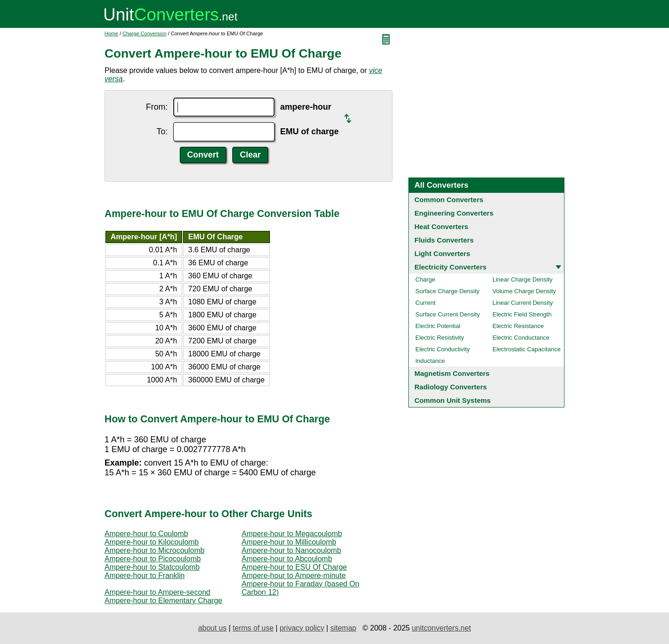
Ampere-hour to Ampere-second (157, 592)
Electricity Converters (450, 267)
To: (162, 131)
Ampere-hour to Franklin (145, 575)
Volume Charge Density (524, 291)
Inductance (430, 361)
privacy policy (302, 628)
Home (111, 33)
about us (212, 628)
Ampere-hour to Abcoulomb (287, 559)
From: (157, 107)
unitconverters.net (441, 628)
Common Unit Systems (453, 400)
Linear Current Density (523, 303)
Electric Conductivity (443, 349)
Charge (425, 279)
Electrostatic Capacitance (527, 349)
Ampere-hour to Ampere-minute (294, 575)
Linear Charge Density (522, 279)
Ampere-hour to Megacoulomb (292, 534)
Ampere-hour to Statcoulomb (152, 567)
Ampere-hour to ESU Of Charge (294, 567)
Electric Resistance (518, 326)
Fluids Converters (444, 240)
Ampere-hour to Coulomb (146, 534)
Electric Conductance (521, 338)
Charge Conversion (145, 33)
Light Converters (442, 253)
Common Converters (449, 200)
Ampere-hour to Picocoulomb (153, 559)
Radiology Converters (451, 387)
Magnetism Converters (452, 373)
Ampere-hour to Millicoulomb (289, 542)
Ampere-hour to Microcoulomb (154, 550)
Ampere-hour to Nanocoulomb (291, 550)
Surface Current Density (448, 314)
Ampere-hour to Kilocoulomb (152, 542)
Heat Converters (441, 227)
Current (425, 303)
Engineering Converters (454, 213)
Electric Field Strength (522, 314)
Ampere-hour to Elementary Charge (163, 601)
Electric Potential (438, 326)
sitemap (343, 628)
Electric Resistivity (440, 338)
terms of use (253, 628)
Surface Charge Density (447, 291)
